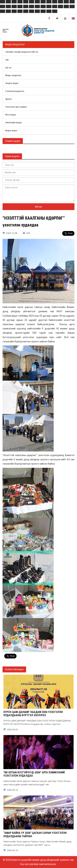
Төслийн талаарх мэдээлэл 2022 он (22, 52)
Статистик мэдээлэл (15, 91)
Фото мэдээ (11, 115)
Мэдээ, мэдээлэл (13, 75)
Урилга (9, 99)
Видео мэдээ (11, 130)
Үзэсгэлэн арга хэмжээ (16, 107)
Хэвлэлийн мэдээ (14, 122)
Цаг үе (8, 67)
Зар (7, 60)
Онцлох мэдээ (12, 83)
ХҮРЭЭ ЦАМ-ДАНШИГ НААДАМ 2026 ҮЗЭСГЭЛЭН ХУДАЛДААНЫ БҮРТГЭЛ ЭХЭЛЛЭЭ (33, 714)
